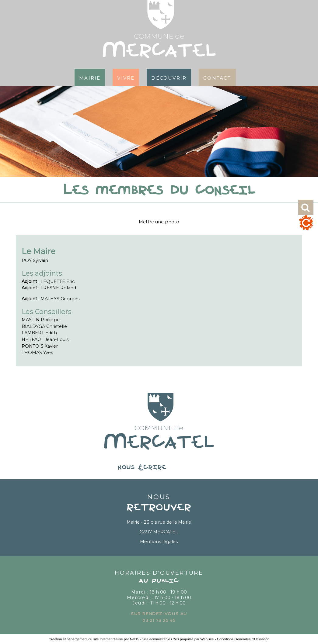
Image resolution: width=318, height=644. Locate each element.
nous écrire (159, 468)
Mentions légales (159, 542)
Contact (217, 77)
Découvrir (169, 77)
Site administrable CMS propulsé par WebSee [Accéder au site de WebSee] (178, 639)
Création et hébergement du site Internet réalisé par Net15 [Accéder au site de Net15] (94, 639)
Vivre (126, 77)
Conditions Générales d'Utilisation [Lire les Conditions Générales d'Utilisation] (243, 639)
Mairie (90, 77)
